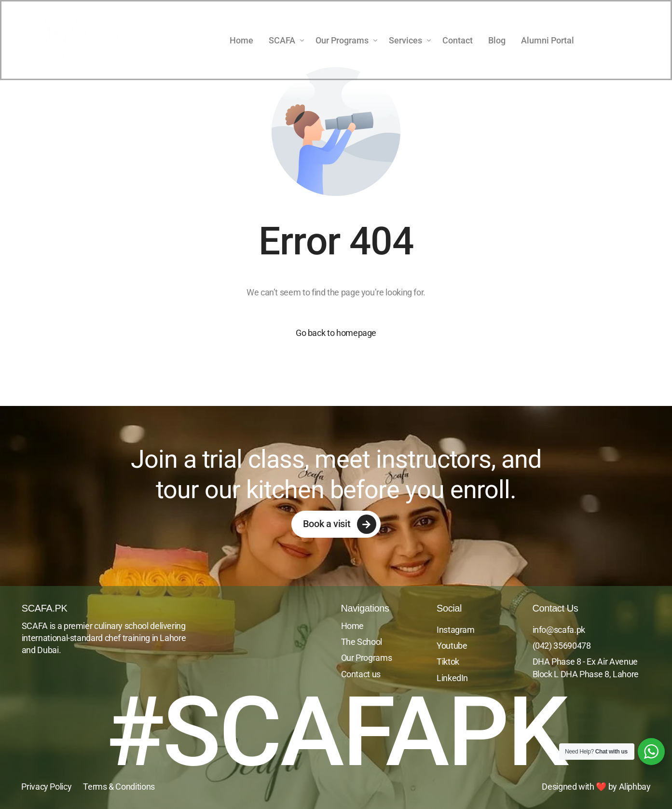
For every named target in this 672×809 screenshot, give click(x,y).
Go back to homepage (336, 333)
